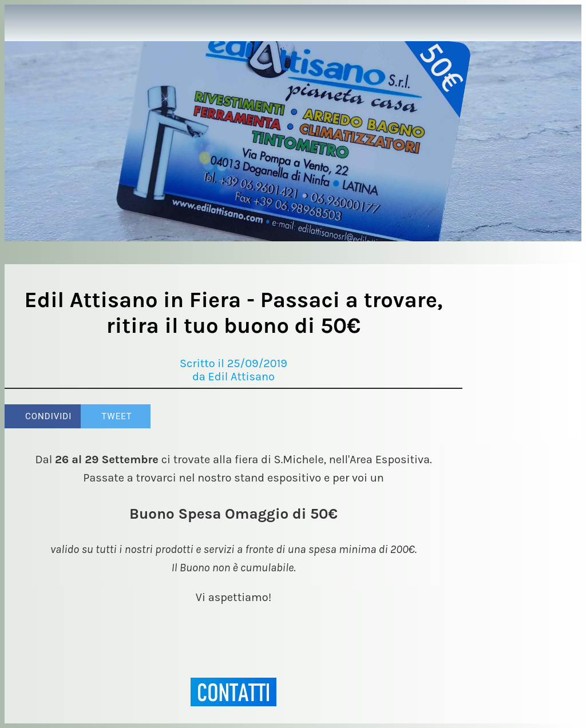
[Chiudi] (23, 23)
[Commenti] (449, 416)
